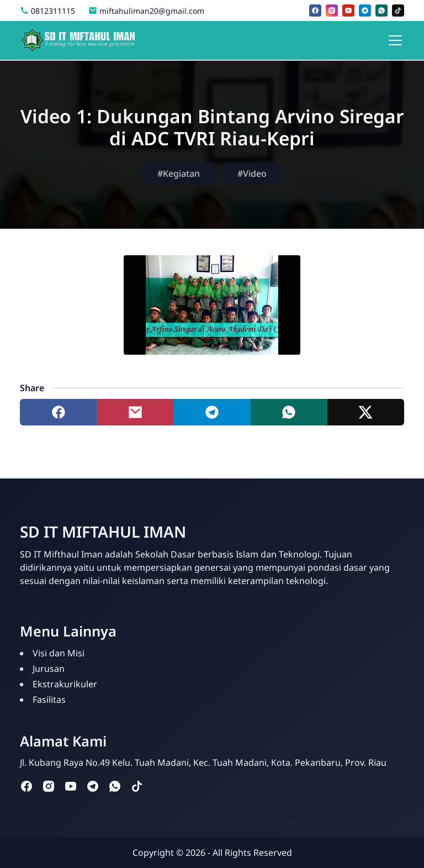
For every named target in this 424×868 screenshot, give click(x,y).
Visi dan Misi (59, 653)
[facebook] (315, 10)
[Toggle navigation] (395, 40)
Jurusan (49, 669)
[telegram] (365, 10)
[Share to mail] (135, 412)
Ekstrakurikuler (65, 684)
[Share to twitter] (366, 412)
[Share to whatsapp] (289, 412)
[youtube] (348, 10)
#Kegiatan (179, 173)
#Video (252, 173)
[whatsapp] (381, 10)
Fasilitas (49, 699)
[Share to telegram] (212, 412)
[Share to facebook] (58, 412)
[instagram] (332, 10)
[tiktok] (398, 10)
